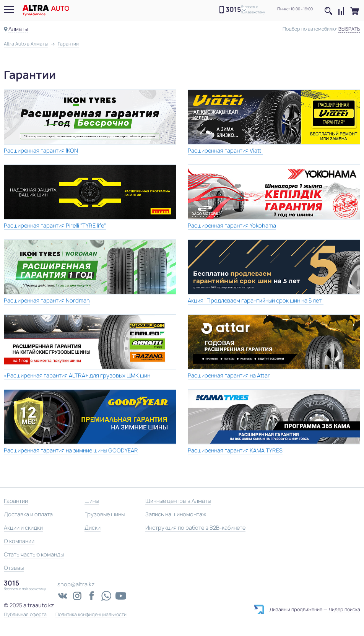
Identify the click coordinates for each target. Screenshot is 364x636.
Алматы (18, 29)
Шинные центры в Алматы (178, 501)
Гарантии (16, 501)
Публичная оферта (25, 615)
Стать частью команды (34, 554)
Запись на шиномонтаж (176, 514)
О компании (19, 541)
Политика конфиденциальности (91, 615)
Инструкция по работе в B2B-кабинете (195, 528)
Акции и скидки (23, 528)
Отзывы (14, 568)
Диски (93, 528)
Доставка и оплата (28, 514)
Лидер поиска (344, 609)
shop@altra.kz (76, 584)
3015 (233, 10)
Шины (92, 501)
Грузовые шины (105, 514)
